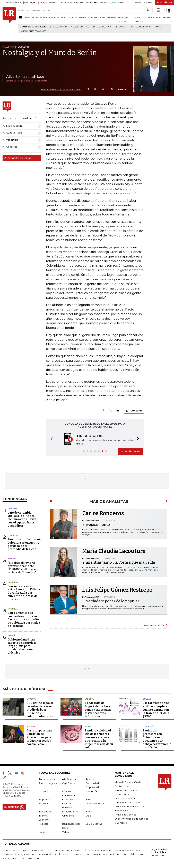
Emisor (159, 27)
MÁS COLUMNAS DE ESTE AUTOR (61, 89)
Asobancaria (60, 27)
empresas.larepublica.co (68, 850)
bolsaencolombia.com (127, 850)
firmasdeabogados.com (98, 850)
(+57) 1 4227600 (12, 795)
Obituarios (68, 815)
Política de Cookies (125, 814)
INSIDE (167, 18)
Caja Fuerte (69, 783)
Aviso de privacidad (125, 798)
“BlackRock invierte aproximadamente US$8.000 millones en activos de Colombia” (23, 567)
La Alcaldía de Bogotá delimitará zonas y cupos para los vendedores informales (98, 709)
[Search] (148, 10)
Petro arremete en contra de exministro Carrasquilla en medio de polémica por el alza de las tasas (24, 619)
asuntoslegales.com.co (15, 850)
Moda (88, 726)
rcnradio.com (99, 854)
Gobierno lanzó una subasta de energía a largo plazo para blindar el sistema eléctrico (22, 646)
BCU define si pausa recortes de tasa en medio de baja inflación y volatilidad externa (40, 709)
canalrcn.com (81, 854)
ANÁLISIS (111, 18)
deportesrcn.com (31, 858)
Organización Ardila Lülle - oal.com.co (159, 852)
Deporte (13, 508)
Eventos (90, 799)
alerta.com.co (10, 858)
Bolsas (147, 699)
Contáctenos (122, 794)
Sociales (43, 832)
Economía (91, 791)
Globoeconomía (95, 803)
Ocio (88, 815)
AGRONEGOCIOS (97, 18)
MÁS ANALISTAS (154, 625)
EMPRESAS (54, 18)
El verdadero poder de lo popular (111, 601)
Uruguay (31, 699)
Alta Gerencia (70, 779)
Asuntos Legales (48, 783)
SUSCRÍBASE (165, 3)
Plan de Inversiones (141, 27)
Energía (12, 635)
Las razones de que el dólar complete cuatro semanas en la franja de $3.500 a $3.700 (156, 709)
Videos (66, 832)
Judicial (31, 726)
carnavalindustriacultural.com (54, 854)
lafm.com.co (138, 854)
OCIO (64, 18)
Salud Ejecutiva (94, 823)
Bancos (12, 558)
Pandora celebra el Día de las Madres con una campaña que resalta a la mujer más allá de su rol (99, 739)
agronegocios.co (41, 850)
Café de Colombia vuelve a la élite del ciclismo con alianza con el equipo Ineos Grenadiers (22, 519)
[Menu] (21, 17)
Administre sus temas (18, 158)
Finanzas (43, 803)
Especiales (68, 799)
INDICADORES (155, 18)
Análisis (90, 779)
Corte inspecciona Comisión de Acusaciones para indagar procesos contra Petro (39, 737)
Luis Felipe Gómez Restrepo (117, 590)
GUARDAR (118, 89)
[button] (51, 439)
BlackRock (121, 27)
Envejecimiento (96, 524)
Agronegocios (47, 779)
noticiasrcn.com (119, 854)
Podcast (43, 823)
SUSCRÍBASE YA (131, 451)
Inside (89, 811)
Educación (14, 535)
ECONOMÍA (41, 18)
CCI (88, 27)
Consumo (44, 791)
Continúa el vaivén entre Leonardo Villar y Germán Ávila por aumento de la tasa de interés (24, 592)
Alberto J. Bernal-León (26, 76)
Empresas (44, 799)
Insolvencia (77, 27)
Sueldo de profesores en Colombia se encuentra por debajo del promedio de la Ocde (24, 544)
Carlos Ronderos (103, 513)
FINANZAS (29, 18)
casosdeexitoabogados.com (19, 854)
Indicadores (45, 811)
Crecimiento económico (34, 31)
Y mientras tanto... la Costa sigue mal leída (119, 562)
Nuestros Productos (126, 790)
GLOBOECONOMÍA (77, 18)
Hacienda (13, 582)
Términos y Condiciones (128, 802)
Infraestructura (102, 27)
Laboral (89, 699)
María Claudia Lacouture (114, 551)
